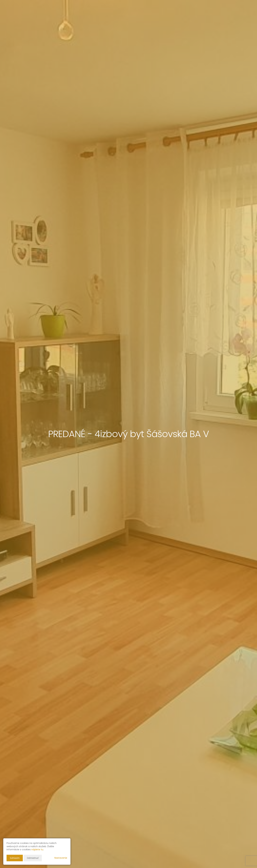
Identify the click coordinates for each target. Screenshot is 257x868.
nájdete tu (37, 849)
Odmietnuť (33, 858)
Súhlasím (15, 858)
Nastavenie (61, 858)
